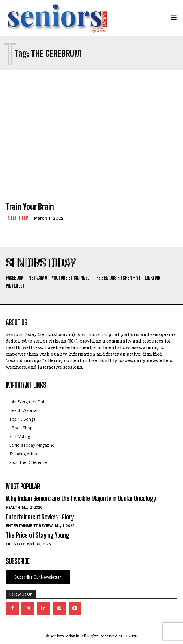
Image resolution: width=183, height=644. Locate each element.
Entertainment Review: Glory (40, 517)
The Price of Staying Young (37, 535)
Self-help (18, 218)
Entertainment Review (29, 526)
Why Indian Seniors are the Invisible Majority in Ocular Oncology (81, 498)
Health (13, 507)
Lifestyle (15, 544)
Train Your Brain (30, 206)
